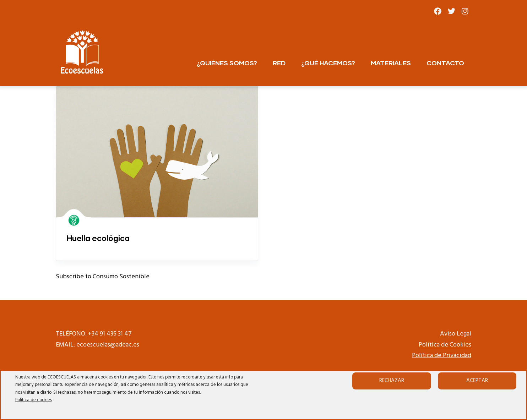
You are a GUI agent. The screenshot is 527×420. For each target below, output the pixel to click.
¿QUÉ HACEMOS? (328, 63)
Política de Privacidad (442, 356)
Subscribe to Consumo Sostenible (103, 277)
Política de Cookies (445, 345)
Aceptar (477, 381)
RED (279, 63)
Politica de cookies (34, 400)
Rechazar (392, 381)
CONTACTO (445, 63)
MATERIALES (391, 63)
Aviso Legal (456, 334)
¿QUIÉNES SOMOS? (227, 63)
